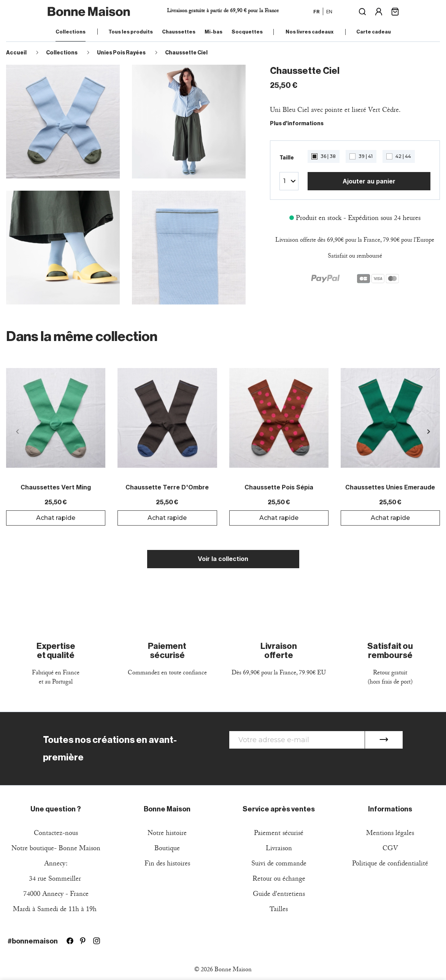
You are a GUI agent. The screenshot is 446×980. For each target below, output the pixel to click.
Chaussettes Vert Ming (56, 488)
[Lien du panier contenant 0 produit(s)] (395, 11)
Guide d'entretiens (279, 895)
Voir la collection (223, 559)
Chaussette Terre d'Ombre (167, 488)
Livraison (279, 849)
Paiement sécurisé (279, 834)
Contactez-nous (56, 834)
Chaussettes (179, 32)
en (329, 11)
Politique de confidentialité (390, 864)
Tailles (279, 910)
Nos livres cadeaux (310, 32)
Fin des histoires (167, 864)
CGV (390, 849)
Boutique (167, 849)
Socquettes (247, 32)
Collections (71, 32)
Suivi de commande (279, 864)
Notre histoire (167, 834)
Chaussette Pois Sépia (279, 488)
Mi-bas (213, 32)
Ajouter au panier (369, 181)
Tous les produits (131, 32)
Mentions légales (390, 834)
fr (317, 11)
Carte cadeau (374, 32)
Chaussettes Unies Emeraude (390, 488)
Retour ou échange (279, 880)
